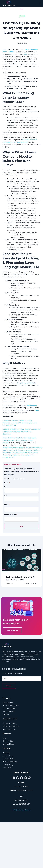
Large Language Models (26, 383)
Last (6, 495)
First (6, 487)
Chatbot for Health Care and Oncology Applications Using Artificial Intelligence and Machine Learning (20, 423)
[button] (40, 4)
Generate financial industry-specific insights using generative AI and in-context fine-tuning (20, 440)
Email (7, 505)
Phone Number (11, 515)
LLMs (25, 54)
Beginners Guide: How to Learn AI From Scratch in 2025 (20, 578)
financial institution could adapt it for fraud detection (20, 141)
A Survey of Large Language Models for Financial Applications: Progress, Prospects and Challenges (21, 432)
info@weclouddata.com (22, 810)
